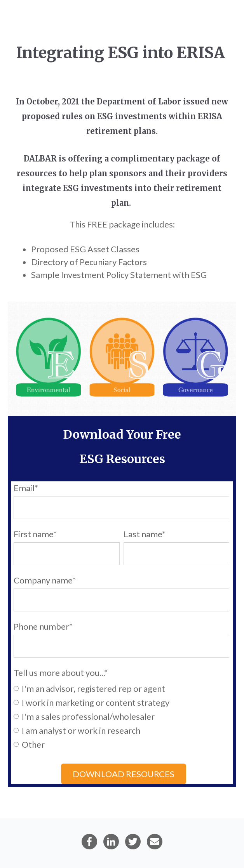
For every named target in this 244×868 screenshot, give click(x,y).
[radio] (121, 688)
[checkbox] (121, 716)
